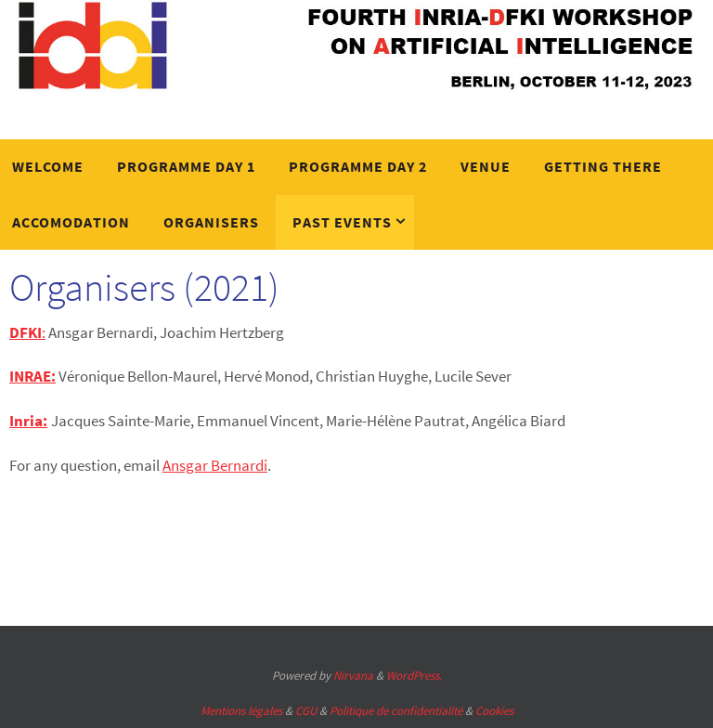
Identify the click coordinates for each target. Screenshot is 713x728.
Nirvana (353, 676)
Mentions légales (241, 711)
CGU (306, 711)
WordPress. (414, 676)
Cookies (494, 711)
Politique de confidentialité (396, 711)
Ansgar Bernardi (215, 465)
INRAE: (32, 376)
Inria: (28, 421)
